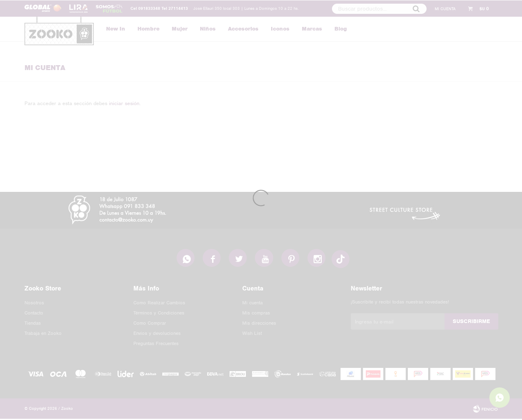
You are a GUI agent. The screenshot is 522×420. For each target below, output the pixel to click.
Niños (208, 29)
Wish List (252, 334)
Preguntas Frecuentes (156, 345)
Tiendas (33, 324)
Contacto (34, 314)
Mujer (180, 29)
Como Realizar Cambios (159, 304)
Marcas (312, 29)
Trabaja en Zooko (43, 334)
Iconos (280, 29)
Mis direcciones (259, 324)
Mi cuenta (252, 304)
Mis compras (256, 314)
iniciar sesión (124, 103)
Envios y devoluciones (157, 334)
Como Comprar (150, 324)
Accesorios (243, 29)
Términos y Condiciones (159, 314)
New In (116, 29)
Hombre (148, 29)
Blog (341, 29)
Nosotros (34, 304)
